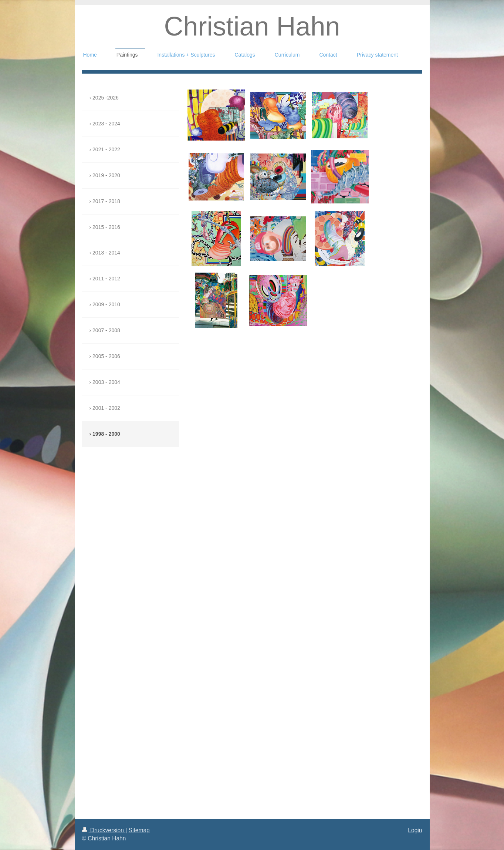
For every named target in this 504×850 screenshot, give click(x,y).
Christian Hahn (252, 26)
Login (415, 830)
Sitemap (139, 830)
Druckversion (104, 830)
